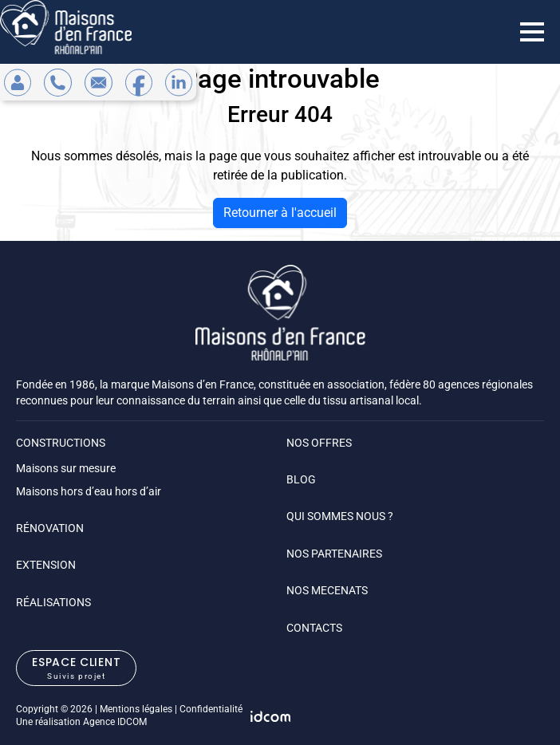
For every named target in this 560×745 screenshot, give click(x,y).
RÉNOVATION (50, 528)
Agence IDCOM (115, 722)
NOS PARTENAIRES (334, 554)
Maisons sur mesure (66, 468)
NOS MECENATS (327, 590)
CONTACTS (314, 628)
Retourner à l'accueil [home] (280, 213)
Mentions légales (136, 709)
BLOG (301, 479)
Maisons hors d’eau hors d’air (89, 491)
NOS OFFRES (319, 443)
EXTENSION (46, 565)
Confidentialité (211, 709)
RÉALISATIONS (53, 602)
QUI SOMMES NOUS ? (340, 516)
